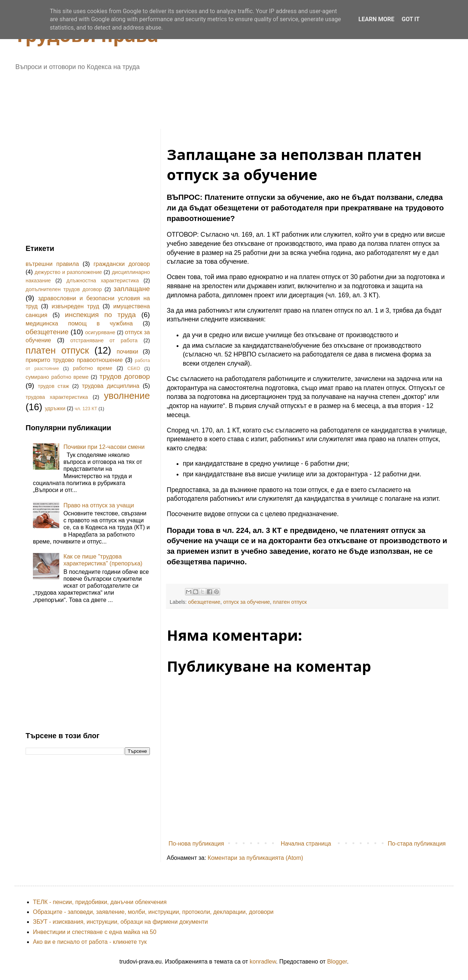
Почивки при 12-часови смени (104, 447)
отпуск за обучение (246, 602)
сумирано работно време (57, 377)
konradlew (263, 962)
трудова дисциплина (111, 386)
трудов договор (125, 376)
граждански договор (122, 264)
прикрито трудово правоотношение (74, 360)
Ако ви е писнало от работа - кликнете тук (90, 942)
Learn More (376, 19)
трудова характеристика (57, 397)
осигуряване (100, 332)
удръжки (55, 408)
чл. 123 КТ (86, 409)
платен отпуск (290, 602)
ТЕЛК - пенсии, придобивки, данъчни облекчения (100, 902)
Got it (410, 19)
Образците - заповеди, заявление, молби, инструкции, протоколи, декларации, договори (153, 912)
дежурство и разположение (68, 272)
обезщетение (204, 602)
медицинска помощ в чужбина (79, 323)
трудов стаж (54, 386)
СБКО (134, 368)
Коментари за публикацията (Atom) (255, 858)
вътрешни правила (52, 264)
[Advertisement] (203, 97)
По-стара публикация (417, 844)
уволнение (127, 396)
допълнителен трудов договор (64, 289)
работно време (93, 368)
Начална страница (306, 844)
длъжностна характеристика (103, 281)
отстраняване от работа (104, 340)
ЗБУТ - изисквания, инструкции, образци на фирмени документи (120, 922)
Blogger (337, 962)
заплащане (132, 289)
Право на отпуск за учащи (99, 505)
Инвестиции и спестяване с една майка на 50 (95, 932)
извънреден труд (75, 306)
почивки (127, 352)
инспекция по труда (101, 315)
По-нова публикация (196, 844)
